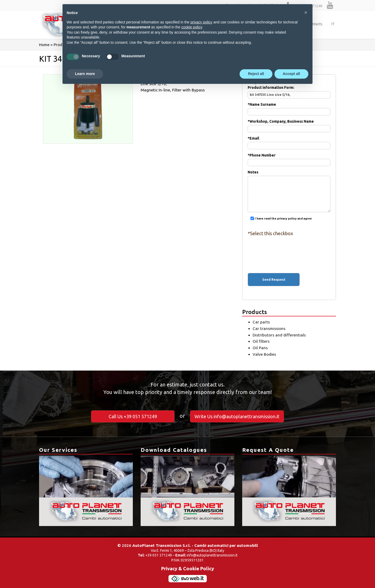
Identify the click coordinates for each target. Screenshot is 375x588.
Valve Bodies (264, 354)
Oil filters (261, 341)
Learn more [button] (85, 74)
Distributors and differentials (279, 335)
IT (333, 24)
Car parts (261, 322)
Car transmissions (269, 329)
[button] (306, 12)
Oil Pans (260, 348)
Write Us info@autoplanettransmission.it (237, 416)
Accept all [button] (291, 74)
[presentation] (289, 250)
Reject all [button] (256, 74)
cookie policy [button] (192, 27)
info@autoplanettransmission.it (212, 555)
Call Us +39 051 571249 (133, 416)
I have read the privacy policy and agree (283, 218)
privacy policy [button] (201, 22)
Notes (289, 183)
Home (44, 45)
